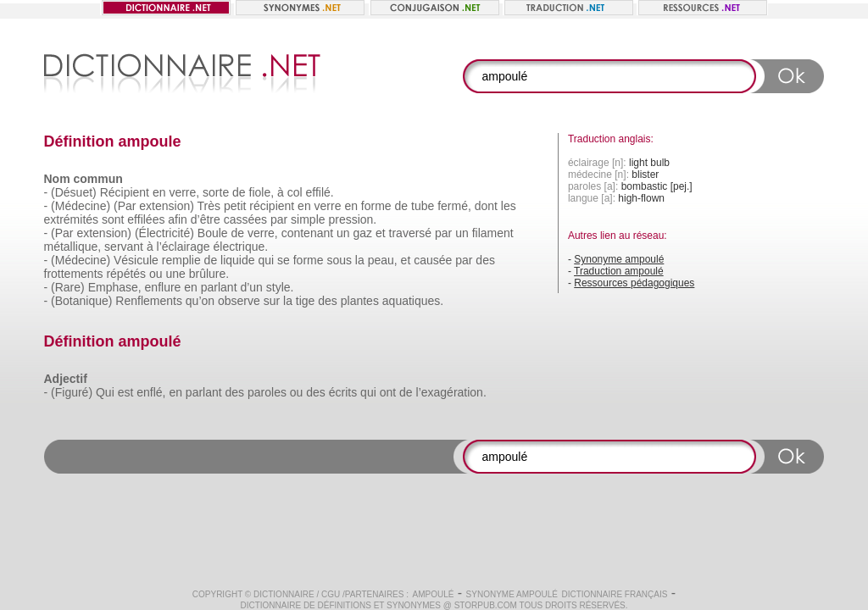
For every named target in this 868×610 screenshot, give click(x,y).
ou (156, 274)
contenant (308, 233)
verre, (184, 192)
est (126, 392)
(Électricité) (164, 233)
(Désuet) (74, 192)
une (175, 274)
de (239, 192)
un (343, 233)
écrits (343, 392)
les (509, 206)
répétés (126, 274)
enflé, (151, 392)
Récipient (125, 192)
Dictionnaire (284, 594)
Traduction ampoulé (619, 271)
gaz (363, 233)
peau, (383, 260)
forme (376, 206)
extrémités (72, 219)
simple (308, 219)
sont (113, 219)
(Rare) (68, 287)
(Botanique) (81, 301)
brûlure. (209, 274)
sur (272, 301)
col (295, 192)
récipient (272, 206)
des (485, 260)
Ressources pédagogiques (634, 283)
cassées (245, 219)
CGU (331, 594)
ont (388, 392)
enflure (163, 287)
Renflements (149, 301)
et (381, 233)
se (284, 260)
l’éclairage (184, 247)
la (360, 260)
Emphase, (115, 287)
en (159, 192)
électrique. (241, 247)
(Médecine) (81, 206)
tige (306, 301)
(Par (125, 206)
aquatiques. (413, 301)
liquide (237, 260)
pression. (352, 219)
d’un (251, 287)
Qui (105, 392)
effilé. (320, 192)
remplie (181, 260)
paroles (267, 392)
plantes (360, 301)
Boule (213, 233)
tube (423, 206)
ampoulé (433, 594)
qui (266, 260)
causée (433, 260)
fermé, (454, 206)
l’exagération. (451, 392)
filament (493, 233)
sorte (216, 192)
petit (235, 206)
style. (280, 287)
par (279, 219)
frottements (74, 274)
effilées (146, 219)
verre (328, 206)
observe (239, 301)
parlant (219, 287)
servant (124, 247)
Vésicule (136, 260)
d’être (206, 219)
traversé (411, 233)
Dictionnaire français (614, 594)
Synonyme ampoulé (619, 259)
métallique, (73, 247)
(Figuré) (72, 392)
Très (209, 206)
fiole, (262, 192)
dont (486, 206)
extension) (167, 206)
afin (178, 219)
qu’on (200, 301)
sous (339, 260)
